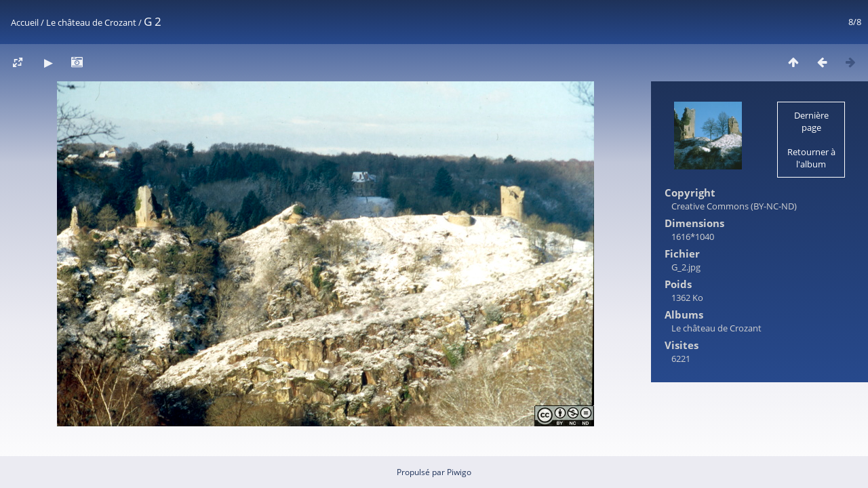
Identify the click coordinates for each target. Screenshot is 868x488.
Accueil (25, 22)
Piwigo (459, 472)
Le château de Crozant (91, 22)
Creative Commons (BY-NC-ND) (734, 206)
